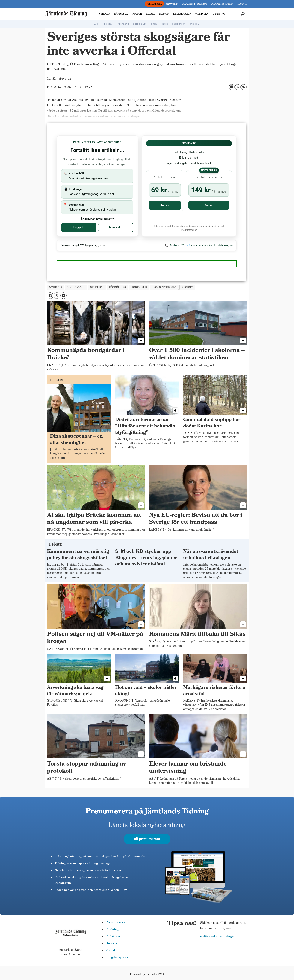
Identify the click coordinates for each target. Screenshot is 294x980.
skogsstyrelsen (164, 287)
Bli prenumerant (147, 839)
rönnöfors (117, 287)
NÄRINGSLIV (121, 14)
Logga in (79, 227)
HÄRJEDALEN (179, 24)
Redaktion (113, 937)
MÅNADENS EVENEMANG (195, 4)
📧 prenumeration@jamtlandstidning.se (210, 245)
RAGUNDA (195, 24)
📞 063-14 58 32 (174, 245)
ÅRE (96, 24)
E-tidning (112, 930)
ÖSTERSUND (139, 24)
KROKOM (107, 24)
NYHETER (104, 14)
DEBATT (164, 14)
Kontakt (111, 951)
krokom (187, 287)
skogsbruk (139, 287)
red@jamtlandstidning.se (218, 937)
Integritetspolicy (117, 958)
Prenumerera (115, 923)
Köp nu (165, 205)
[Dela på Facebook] (232, 87)
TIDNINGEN (202, 14)
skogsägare (76, 287)
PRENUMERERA (154, 4)
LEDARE (150, 14)
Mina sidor (116, 227)
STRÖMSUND (122, 24)
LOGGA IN (242, 4)
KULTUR (137, 14)
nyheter (56, 287)
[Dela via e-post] (244, 87)
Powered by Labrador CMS (147, 974)
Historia (111, 944)
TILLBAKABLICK (182, 14)
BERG (165, 24)
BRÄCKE (154, 24)
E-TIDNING (219, 14)
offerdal (97, 287)
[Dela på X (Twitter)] (238, 87)
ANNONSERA (172, 4)
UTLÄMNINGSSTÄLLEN (222, 4)
